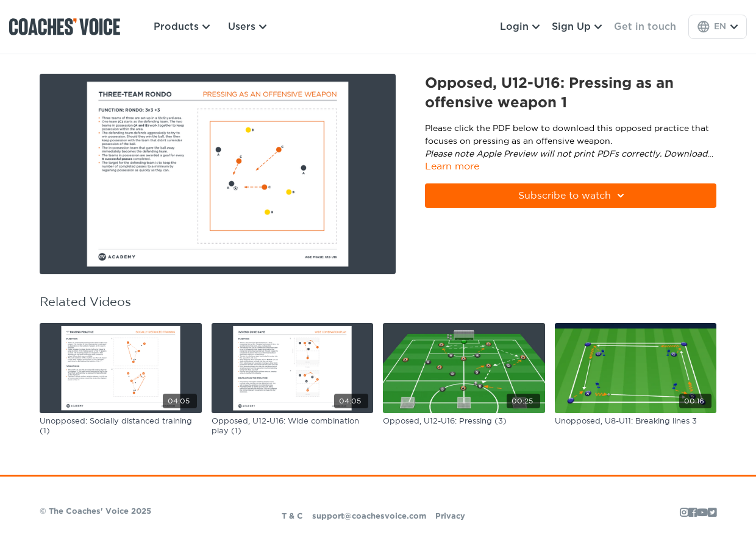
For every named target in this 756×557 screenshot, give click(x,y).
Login (520, 27)
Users (247, 27)
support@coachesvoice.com (369, 516)
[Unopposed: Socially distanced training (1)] (121, 426)
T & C (292, 516)
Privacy (450, 516)
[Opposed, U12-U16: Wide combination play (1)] (293, 426)
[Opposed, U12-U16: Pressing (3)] (464, 422)
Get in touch (645, 27)
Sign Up (577, 27)
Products (182, 27)
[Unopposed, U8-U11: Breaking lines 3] (636, 422)
